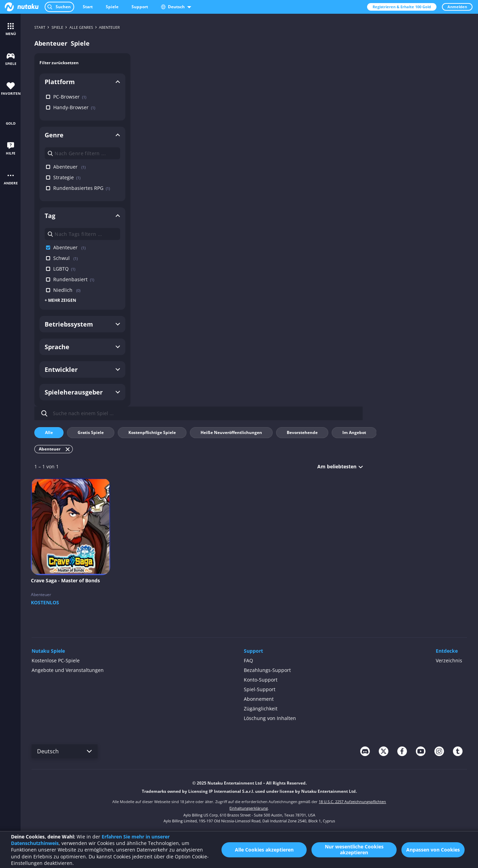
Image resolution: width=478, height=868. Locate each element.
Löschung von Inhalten (270, 718)
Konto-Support (261, 680)
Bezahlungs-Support (267, 670)
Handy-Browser (72, 107)
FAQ (248, 660)
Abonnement (259, 699)
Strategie (64, 177)
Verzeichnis (449, 660)
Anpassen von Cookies (433, 850)
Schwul (63, 258)
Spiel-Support (260, 689)
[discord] (365, 751)
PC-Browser (67, 97)
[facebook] (402, 751)
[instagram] (439, 751)
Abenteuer (67, 167)
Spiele (112, 7)
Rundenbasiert (71, 279)
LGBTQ (62, 269)
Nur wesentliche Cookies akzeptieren (354, 849)
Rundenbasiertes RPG (79, 188)
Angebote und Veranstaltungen (68, 670)
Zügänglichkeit (261, 709)
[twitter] (384, 751)
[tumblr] (458, 751)
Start (88, 7)
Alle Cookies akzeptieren (264, 850)
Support (140, 7)
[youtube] (421, 751)
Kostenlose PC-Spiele (56, 660)
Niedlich (64, 290)
